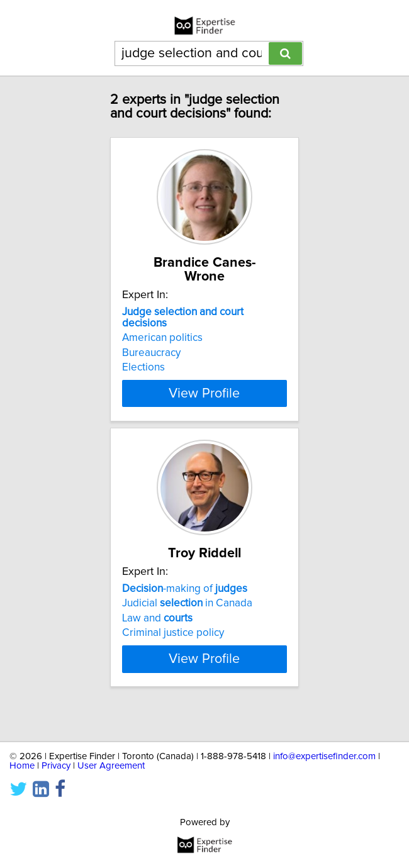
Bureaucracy (151, 353)
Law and (157, 632)
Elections (143, 367)
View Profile (204, 393)
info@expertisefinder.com (324, 756)
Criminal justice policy (173, 647)
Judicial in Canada (187, 617)
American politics (162, 338)
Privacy (56, 766)
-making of (185, 603)
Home (22, 766)
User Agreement (111, 766)
